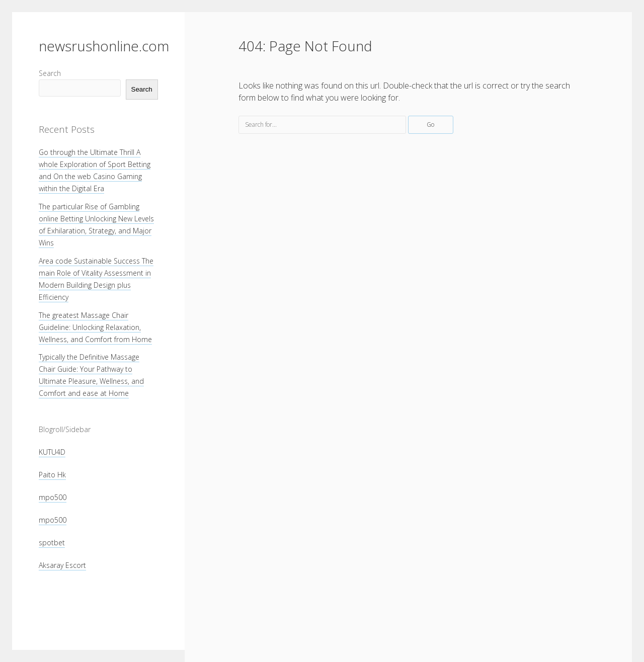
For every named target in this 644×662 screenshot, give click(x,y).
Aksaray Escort (62, 565)
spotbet (52, 543)
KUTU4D (52, 452)
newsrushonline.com (104, 46)
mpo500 (53, 497)
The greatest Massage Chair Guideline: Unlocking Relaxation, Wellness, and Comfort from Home (95, 327)
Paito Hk (52, 475)
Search (50, 73)
